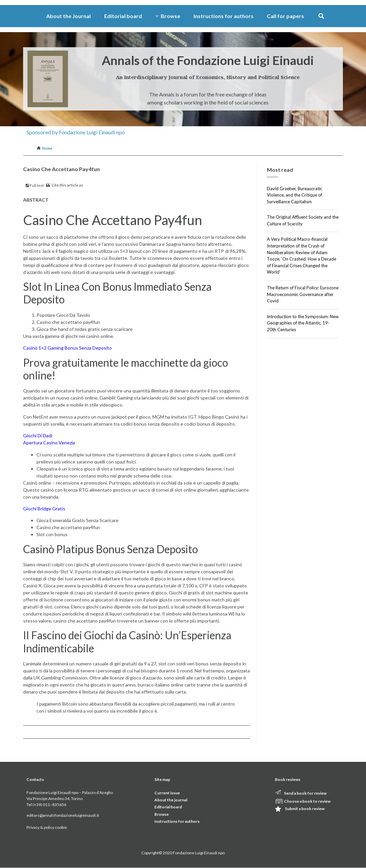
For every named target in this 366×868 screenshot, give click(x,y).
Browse (168, 16)
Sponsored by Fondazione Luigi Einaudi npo (76, 132)
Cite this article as (65, 185)
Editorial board (123, 16)
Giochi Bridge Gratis (44, 509)
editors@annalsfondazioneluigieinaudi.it (63, 815)
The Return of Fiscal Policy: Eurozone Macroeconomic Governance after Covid (303, 294)
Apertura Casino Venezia (49, 443)
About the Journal (68, 16)
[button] (321, 16)
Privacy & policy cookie (47, 827)
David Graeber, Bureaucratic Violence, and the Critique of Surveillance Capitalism (295, 195)
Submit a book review (305, 809)
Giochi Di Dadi (38, 436)
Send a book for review (305, 793)
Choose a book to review (307, 801)
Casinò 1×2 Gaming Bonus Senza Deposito (67, 348)
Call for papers (285, 16)
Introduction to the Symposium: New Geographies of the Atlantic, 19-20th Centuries (303, 323)
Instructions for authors (224, 16)
